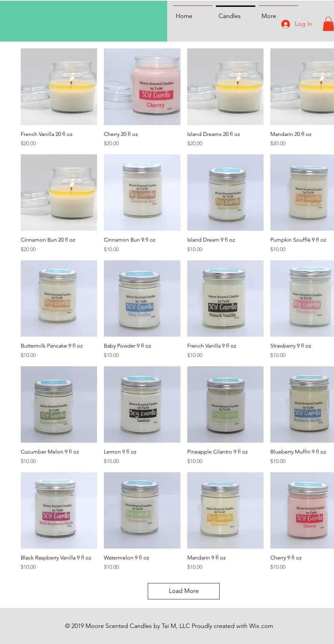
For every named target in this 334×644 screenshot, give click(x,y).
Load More (184, 591)
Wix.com (261, 626)
